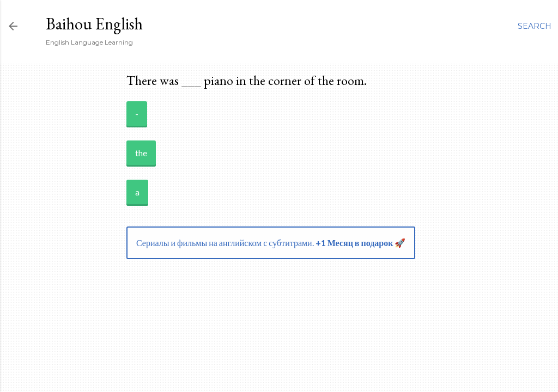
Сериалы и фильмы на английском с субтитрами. (271, 243)
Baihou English (94, 24)
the (141, 153)
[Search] (535, 26)
